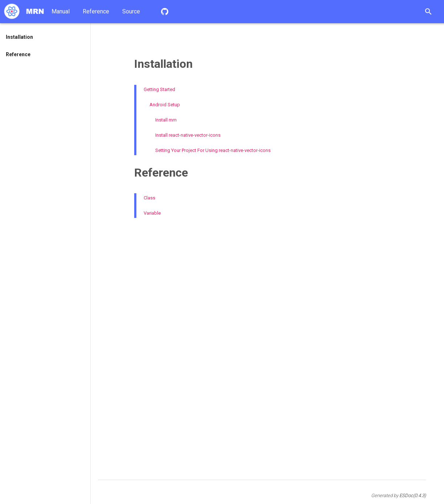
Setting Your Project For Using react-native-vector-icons (213, 150)
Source (131, 11)
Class (149, 198)
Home (24, 12)
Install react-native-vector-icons (188, 135)
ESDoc (413, 495)
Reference (96, 11)
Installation (19, 37)
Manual (61, 11)
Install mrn (166, 120)
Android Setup (165, 105)
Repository (165, 12)
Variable (152, 213)
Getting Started (159, 89)
